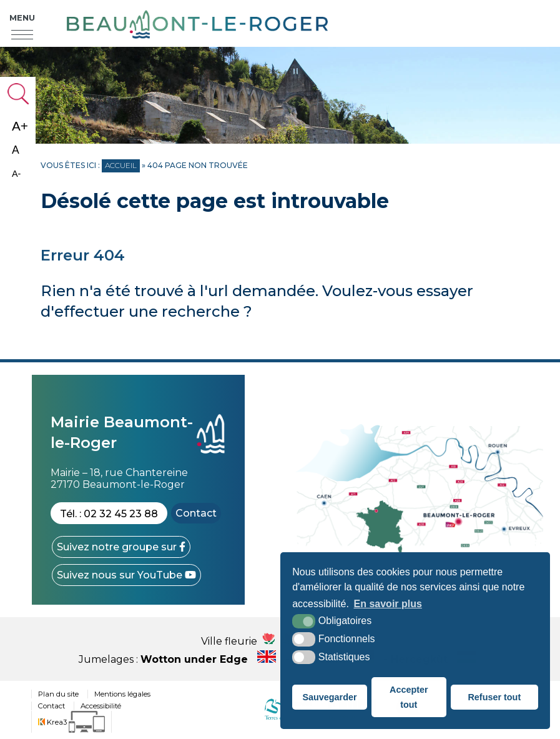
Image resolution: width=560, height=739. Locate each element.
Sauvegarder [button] (329, 697)
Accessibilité (101, 706)
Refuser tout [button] (494, 697)
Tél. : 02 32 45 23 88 (109, 514)
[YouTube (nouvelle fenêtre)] (126, 575)
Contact (196, 513)
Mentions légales (122, 694)
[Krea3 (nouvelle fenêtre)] (71, 722)
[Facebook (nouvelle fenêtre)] (121, 547)
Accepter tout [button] (409, 697)
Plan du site (58, 694)
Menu (22, 17)
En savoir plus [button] (388, 604)
